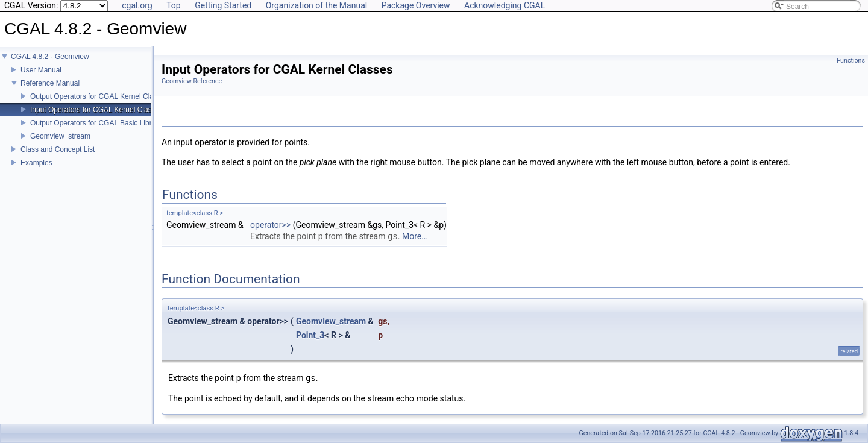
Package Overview (416, 5)
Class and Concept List (58, 149)
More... (415, 237)
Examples (36, 163)
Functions (851, 61)
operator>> (270, 225)
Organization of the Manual (316, 5)
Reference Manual (50, 83)
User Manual (41, 70)
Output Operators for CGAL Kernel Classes (99, 96)
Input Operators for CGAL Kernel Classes (96, 110)
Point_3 (310, 335)
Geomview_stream (60, 136)
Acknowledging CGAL (505, 5)
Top (174, 5)
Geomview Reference (192, 81)
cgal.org (137, 5)
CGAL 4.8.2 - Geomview (50, 57)
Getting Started (223, 5)
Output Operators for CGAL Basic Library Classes (110, 123)
